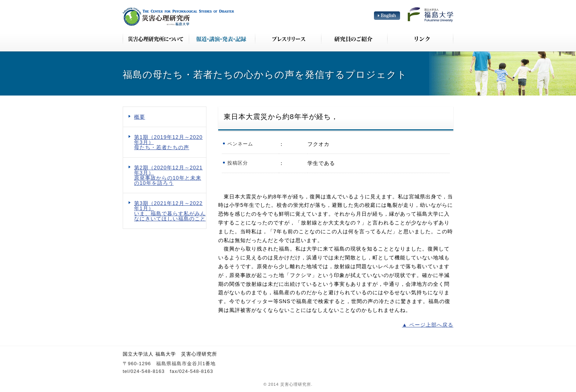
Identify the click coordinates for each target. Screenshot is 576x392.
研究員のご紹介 (354, 39)
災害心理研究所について (156, 39)
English (387, 16)
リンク (420, 39)
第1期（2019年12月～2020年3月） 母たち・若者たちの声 (168, 142)
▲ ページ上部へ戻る (428, 325)
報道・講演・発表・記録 (222, 39)
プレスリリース (288, 39)
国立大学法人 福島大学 (431, 15)
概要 (140, 117)
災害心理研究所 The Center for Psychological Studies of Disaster (178, 17)
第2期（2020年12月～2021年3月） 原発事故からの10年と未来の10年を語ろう (168, 175)
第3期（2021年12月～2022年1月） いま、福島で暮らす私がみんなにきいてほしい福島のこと (170, 211)
